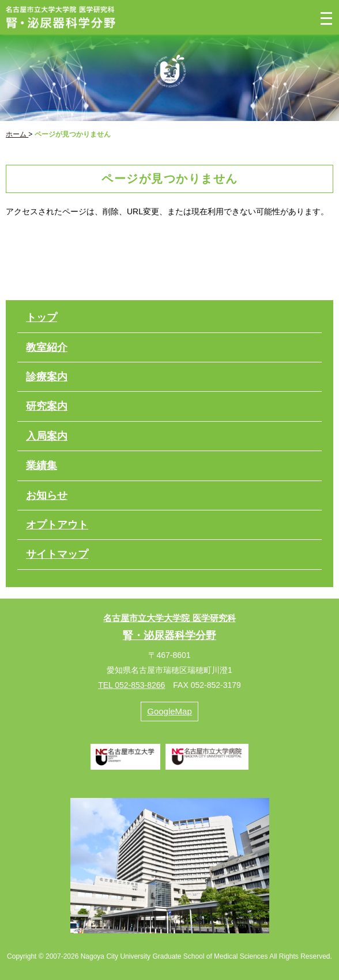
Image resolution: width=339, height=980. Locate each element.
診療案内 (47, 377)
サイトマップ (57, 554)
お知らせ (47, 495)
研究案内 (47, 406)
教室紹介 (47, 347)
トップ (42, 317)
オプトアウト (57, 525)
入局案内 (47, 436)
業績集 (42, 466)
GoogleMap (169, 711)
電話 (274, 17)
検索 (300, 17)
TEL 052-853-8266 (131, 685)
